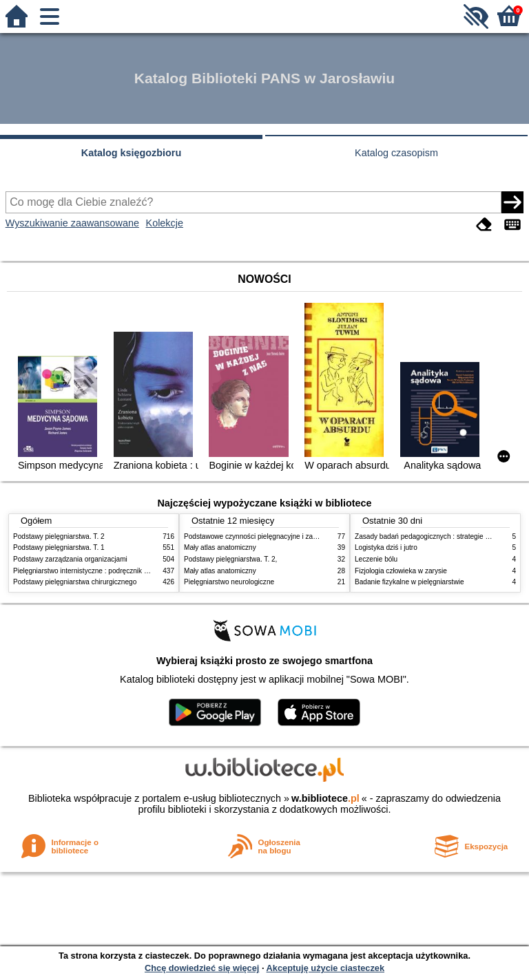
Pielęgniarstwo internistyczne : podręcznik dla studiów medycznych (116, 571)
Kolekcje (165, 223)
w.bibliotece (325, 798)
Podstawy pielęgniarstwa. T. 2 (59, 536)
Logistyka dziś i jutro (386, 547)
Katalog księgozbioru (132, 153)
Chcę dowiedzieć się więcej (202, 968)
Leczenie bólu (376, 559)
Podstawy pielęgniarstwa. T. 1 (59, 547)
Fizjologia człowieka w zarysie (401, 571)
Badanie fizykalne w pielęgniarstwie (409, 582)
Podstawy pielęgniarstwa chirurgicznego (75, 582)
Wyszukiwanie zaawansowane (72, 223)
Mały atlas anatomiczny (220, 547)
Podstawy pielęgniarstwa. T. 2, (230, 559)
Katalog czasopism (396, 153)
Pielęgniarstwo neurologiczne (229, 582)
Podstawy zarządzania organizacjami (70, 559)
